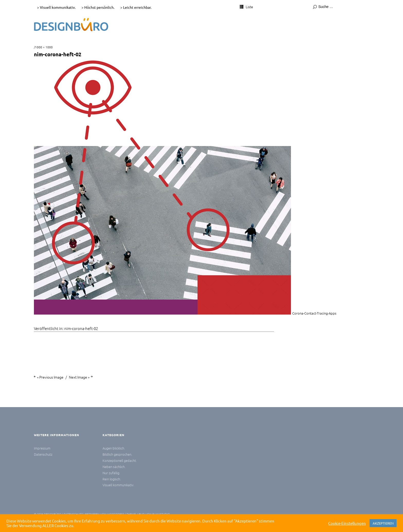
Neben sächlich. (114, 467)
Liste (249, 7)
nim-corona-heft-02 (81, 328)
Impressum (42, 448)
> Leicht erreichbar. (136, 7)
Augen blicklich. (114, 448)
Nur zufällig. (111, 473)
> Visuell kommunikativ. (56, 7)
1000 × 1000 (44, 47)
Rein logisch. (112, 479)
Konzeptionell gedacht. (120, 460)
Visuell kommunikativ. (118, 485)
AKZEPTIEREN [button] (383, 523)
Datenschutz (43, 454)
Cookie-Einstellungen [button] (347, 523)
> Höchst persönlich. (98, 7)
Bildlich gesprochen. (117, 454)
